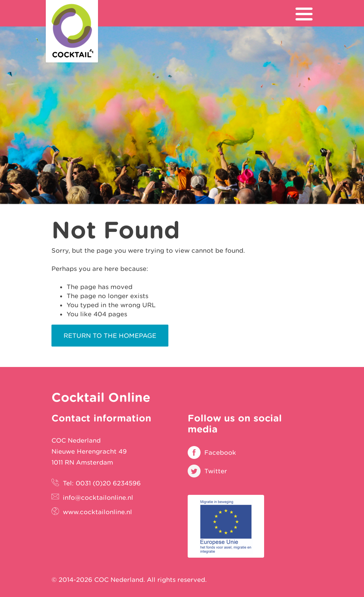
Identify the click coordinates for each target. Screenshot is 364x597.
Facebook (220, 452)
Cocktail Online (72, 31)
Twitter (216, 471)
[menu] (304, 14)
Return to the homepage (110, 336)
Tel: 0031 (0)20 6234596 (102, 483)
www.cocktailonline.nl (97, 512)
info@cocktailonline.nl (98, 497)
